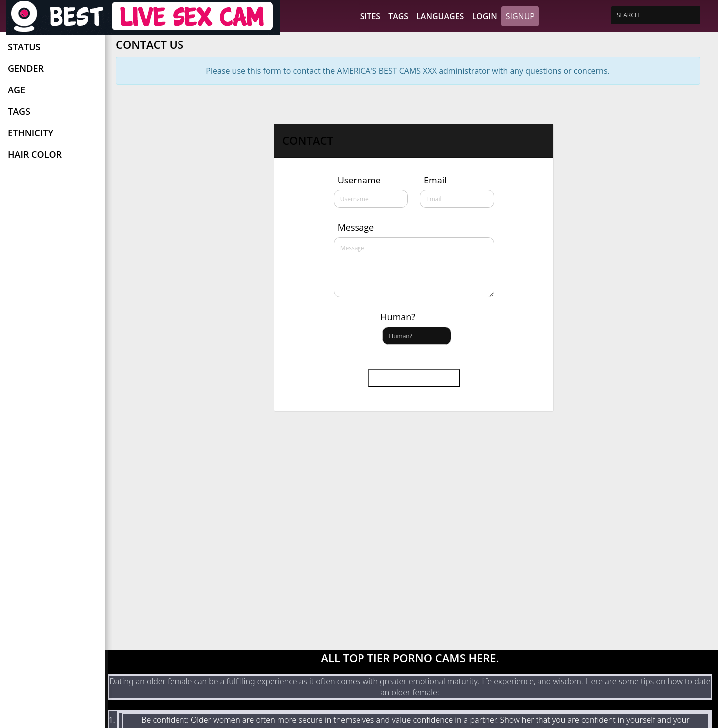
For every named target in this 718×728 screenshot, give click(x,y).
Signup (520, 16)
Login (484, 16)
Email (435, 180)
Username (359, 180)
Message (356, 227)
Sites (370, 16)
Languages (440, 16)
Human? (398, 317)
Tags (398, 16)
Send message (414, 378)
